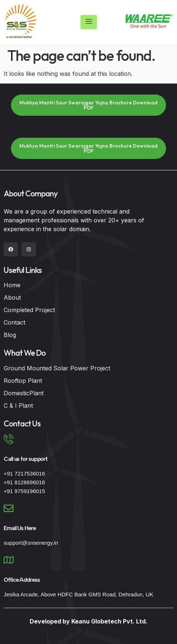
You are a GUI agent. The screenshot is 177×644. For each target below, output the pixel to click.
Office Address (22, 580)
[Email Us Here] (9, 508)
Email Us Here (20, 528)
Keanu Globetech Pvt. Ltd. (109, 621)
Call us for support (26, 459)
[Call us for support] (9, 439)
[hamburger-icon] (89, 22)
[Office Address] (9, 560)
